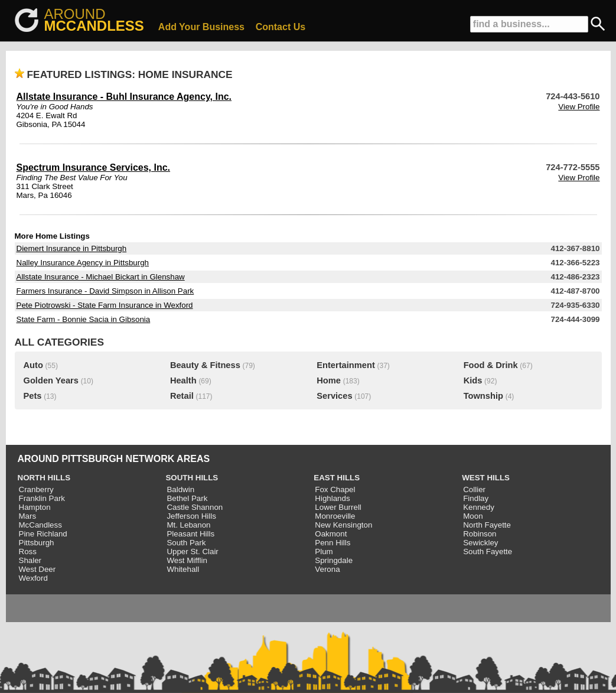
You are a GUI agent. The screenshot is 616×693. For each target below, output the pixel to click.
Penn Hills (333, 543)
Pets (33, 396)
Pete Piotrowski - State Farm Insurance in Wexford (105, 305)
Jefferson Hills (191, 516)
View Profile (579, 107)
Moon (473, 516)
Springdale (334, 560)
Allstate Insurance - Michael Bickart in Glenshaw (101, 277)
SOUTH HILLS (192, 478)
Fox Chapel (335, 489)
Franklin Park (42, 498)
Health (183, 380)
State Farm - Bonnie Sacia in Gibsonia (84, 319)
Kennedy (479, 507)
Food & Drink (491, 365)
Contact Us (281, 27)
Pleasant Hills (190, 534)
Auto (33, 365)
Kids (473, 380)
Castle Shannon (195, 507)
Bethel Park (187, 498)
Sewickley (480, 543)
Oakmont (331, 534)
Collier (474, 489)
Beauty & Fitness (205, 365)
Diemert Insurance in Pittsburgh (72, 248)
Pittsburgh (37, 543)
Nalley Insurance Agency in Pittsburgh (83, 263)
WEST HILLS (486, 478)
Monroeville (335, 516)
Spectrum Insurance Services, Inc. (94, 167)
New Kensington (343, 525)
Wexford (33, 578)
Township (483, 396)
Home (329, 380)
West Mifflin (187, 560)
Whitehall (183, 569)
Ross (28, 552)
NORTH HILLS (44, 478)
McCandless (40, 525)
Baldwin (180, 489)
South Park (186, 543)
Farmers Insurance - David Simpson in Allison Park (105, 291)
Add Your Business (201, 27)
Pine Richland (43, 534)
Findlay (476, 498)
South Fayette (488, 552)
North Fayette (487, 525)
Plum (324, 552)
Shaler (30, 560)
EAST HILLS (337, 478)
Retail (182, 396)
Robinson (480, 534)
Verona (327, 569)
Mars (28, 516)
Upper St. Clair (192, 552)
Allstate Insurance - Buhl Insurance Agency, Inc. (124, 97)
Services (334, 396)
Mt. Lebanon (188, 525)
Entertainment (346, 365)
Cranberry (36, 489)
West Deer (38, 569)
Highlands (332, 498)
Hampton (35, 507)
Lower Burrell (338, 507)
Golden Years (51, 380)
